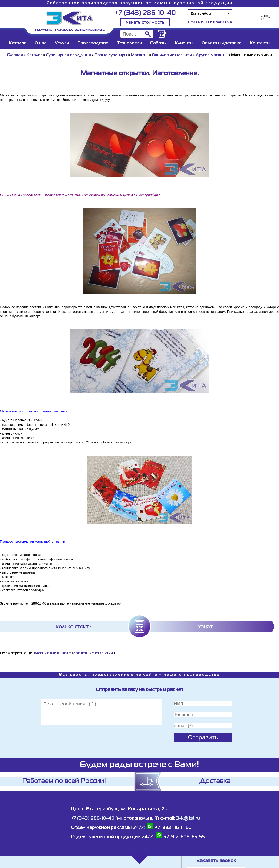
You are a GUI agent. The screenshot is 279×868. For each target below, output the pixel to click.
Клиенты (184, 43)
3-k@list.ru (188, 818)
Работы (158, 43)
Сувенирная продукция (68, 55)
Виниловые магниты (172, 55)
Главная (15, 55)
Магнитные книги (51, 653)
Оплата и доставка (222, 43)
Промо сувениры (111, 55)
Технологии (129, 43)
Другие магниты (211, 55)
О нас (41, 43)
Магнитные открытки (92, 653)
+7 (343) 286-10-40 (145, 13)
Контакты (260, 43)
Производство (93, 43)
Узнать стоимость (145, 23)
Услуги (62, 43)
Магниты (140, 55)
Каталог (18, 43)
